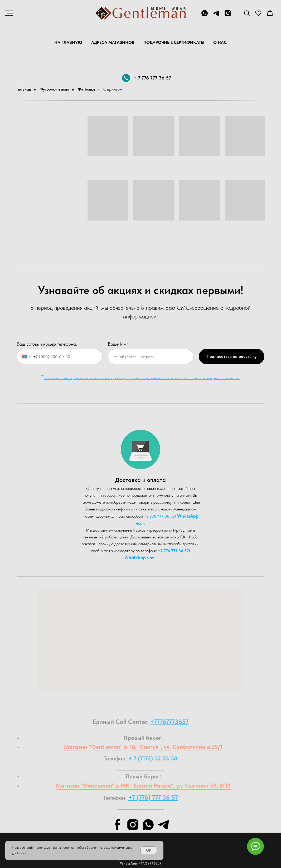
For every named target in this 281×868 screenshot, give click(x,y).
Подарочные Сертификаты (174, 42)
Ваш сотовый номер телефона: (47, 344)
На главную (68, 42)
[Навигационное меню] (9, 13)
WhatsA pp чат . (141, 558)
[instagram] (228, 16)
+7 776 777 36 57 (159, 516)
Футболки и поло (54, 89)
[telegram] (216, 16)
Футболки (86, 89)
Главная (24, 89)
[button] (247, 13)
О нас (220, 42)
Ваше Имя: (119, 344)
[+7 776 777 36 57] (205, 16)
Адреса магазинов (113, 42)
